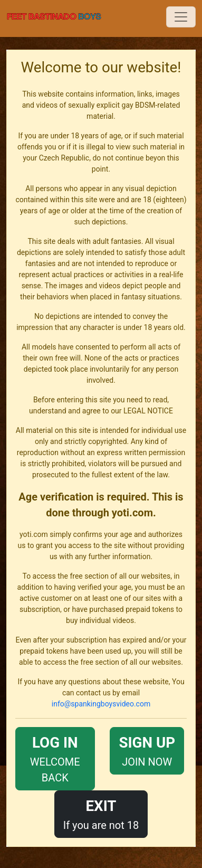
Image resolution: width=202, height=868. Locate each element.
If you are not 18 (101, 813)
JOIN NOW (147, 750)
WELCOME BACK (55, 758)
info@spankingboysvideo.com (101, 704)
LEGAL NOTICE (148, 411)
